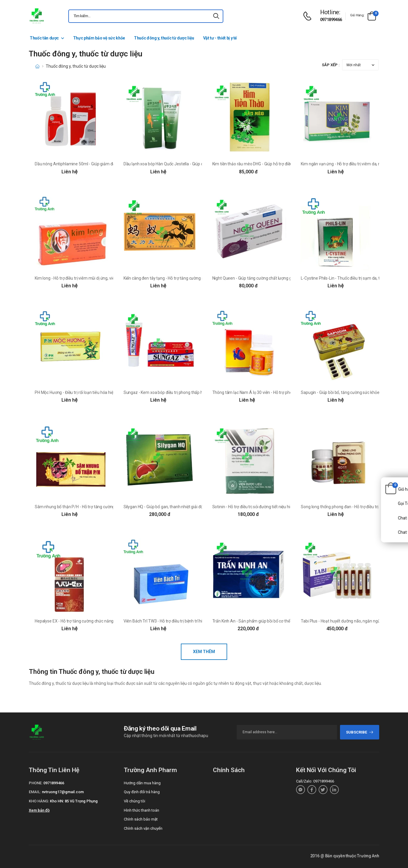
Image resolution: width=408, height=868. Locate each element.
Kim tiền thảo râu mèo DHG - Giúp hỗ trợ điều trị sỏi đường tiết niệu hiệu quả (280, 164)
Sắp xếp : (331, 65)
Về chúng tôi (135, 801)
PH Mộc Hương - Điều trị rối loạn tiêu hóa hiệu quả (79, 392)
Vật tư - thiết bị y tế (220, 38)
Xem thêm (204, 652)
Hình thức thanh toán (141, 810)
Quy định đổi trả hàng (142, 792)
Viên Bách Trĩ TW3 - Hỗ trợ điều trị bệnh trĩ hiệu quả (169, 621)
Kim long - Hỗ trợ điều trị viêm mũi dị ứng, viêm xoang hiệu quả (91, 278)
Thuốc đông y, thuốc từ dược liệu (164, 38)
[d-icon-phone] (309, 16)
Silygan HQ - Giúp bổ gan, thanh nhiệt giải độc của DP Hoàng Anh (182, 507)
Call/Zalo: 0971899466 (315, 781)
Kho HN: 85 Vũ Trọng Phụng (74, 801)
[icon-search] (216, 16)
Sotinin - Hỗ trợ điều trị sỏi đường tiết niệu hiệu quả (257, 507)
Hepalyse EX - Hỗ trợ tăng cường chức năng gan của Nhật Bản (91, 621)
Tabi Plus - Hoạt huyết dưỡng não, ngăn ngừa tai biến (349, 621)
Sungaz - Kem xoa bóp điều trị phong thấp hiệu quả (170, 392)
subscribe (360, 732)
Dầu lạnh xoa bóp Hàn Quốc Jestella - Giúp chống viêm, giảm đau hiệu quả (190, 164)
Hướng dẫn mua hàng (142, 783)
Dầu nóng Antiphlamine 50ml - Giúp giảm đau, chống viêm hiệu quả (96, 164)
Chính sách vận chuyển (143, 828)
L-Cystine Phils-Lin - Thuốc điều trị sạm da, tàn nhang (349, 278)
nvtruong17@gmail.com (63, 792)
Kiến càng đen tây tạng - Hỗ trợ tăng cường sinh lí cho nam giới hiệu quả (188, 278)
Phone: (36, 783)
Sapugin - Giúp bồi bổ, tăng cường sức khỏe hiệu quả (348, 392)
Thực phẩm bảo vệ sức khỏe (99, 38)
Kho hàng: (39, 801)
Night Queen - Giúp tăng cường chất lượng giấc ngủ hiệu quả (267, 278)
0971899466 (331, 20)
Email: (35, 792)
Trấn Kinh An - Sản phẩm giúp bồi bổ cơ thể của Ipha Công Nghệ (270, 621)
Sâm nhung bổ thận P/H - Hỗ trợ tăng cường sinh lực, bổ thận (90, 507)
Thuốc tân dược (44, 38)
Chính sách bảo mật (141, 819)
